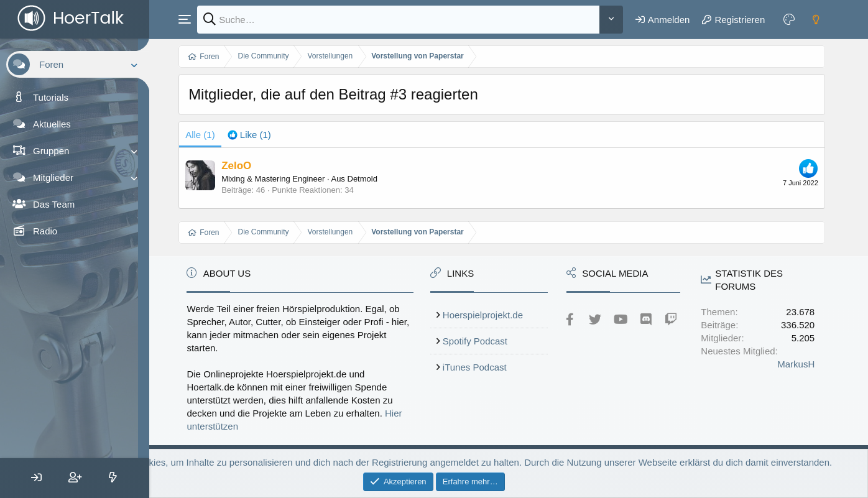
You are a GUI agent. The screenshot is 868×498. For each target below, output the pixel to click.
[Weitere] (612, 20)
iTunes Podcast (487, 367)
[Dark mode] (816, 19)
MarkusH (797, 364)
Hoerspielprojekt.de (495, 315)
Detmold (378, 179)
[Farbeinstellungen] (790, 19)
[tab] (265, 135)
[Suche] (407, 20)
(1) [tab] (216, 135)
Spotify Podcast (487, 341)
